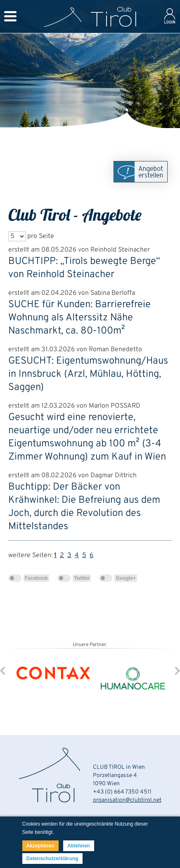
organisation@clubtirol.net (127, 800)
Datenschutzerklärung (52, 859)
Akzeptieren (40, 846)
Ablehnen (79, 846)
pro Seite (41, 236)
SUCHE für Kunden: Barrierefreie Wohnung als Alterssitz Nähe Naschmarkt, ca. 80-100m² (79, 318)
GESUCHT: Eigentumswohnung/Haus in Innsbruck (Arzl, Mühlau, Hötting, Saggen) (88, 374)
